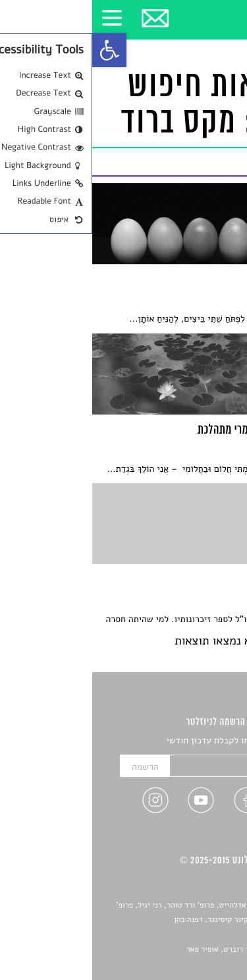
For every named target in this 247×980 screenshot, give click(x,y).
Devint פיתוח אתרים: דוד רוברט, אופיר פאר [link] (164, 950)
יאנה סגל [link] (198, 935)
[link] (17, 50)
